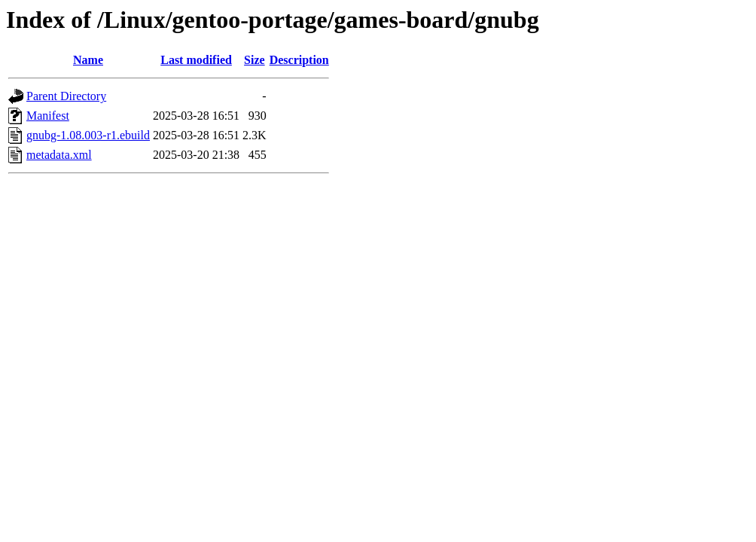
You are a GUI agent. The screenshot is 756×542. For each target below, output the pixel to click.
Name (88, 60)
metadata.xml (59, 155)
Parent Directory (66, 96)
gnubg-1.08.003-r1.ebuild (88, 135)
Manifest (48, 116)
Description (299, 60)
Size (255, 60)
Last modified (196, 60)
